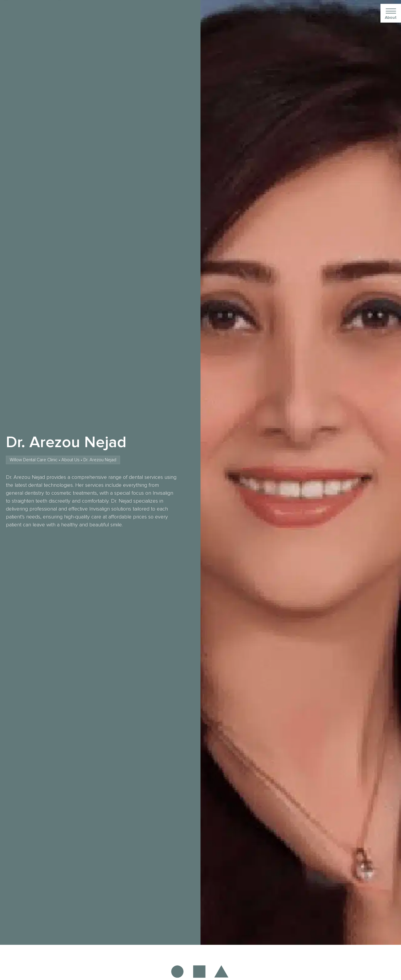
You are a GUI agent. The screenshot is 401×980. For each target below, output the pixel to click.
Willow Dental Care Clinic (34, 460)
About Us (70, 460)
